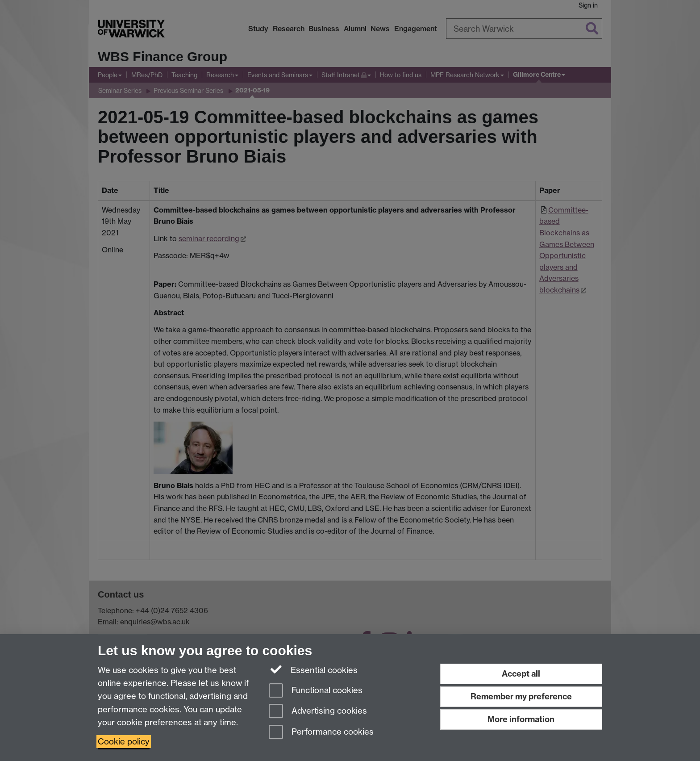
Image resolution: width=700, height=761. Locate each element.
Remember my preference (521, 696)
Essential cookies (313, 669)
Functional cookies (316, 691)
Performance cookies (321, 733)
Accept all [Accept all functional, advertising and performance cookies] (521, 674)
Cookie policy (124, 742)
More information (521, 719)
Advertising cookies (318, 712)
